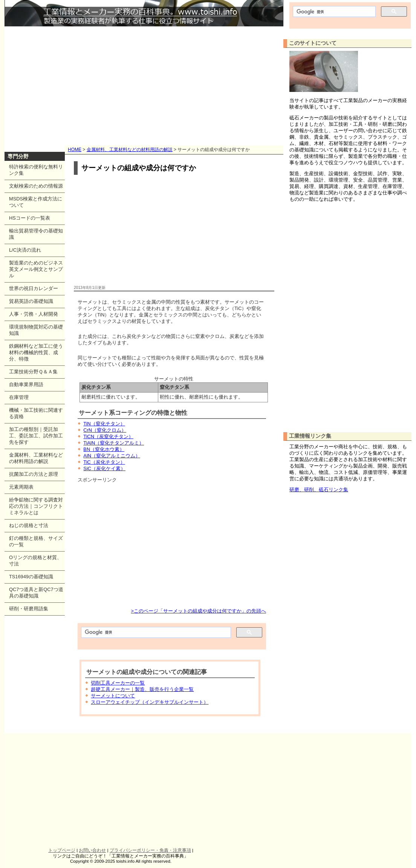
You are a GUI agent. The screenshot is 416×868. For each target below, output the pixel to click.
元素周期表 (21, 487)
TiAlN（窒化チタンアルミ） (114, 443)
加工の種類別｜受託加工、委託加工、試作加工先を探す (36, 436)
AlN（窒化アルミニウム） (112, 456)
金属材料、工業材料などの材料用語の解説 (130, 150)
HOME (75, 150)
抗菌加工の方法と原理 (34, 474)
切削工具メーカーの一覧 (118, 683)
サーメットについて (113, 696)
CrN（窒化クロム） (105, 430)
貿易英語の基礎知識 (31, 301)
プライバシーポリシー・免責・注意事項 (150, 850)
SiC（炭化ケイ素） (104, 468)
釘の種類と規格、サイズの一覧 (36, 541)
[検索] (155, 633)
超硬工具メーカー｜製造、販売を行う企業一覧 (142, 689)
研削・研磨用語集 (29, 609)
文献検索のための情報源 (36, 186)
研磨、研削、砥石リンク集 (319, 490)
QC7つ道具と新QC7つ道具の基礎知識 (36, 593)
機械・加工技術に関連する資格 (36, 413)
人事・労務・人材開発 (34, 314)
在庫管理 (19, 397)
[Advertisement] (144, 83)
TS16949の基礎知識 (31, 577)
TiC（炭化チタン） (104, 462)
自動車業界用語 (26, 384)
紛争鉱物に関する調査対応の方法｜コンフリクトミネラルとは (36, 506)
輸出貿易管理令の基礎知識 (36, 234)
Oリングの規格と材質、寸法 (35, 561)
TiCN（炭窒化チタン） (108, 436)
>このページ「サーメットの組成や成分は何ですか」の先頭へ (199, 611)
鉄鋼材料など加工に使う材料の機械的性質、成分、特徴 (36, 352)
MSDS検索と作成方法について (36, 202)
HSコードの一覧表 (30, 218)
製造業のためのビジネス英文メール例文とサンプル (36, 269)
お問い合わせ (92, 850)
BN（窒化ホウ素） (104, 449)
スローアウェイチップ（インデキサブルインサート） (150, 702)
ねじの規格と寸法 (29, 525)
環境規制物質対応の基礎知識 (36, 330)
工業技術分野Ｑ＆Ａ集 (33, 372)
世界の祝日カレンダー (34, 288)
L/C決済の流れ (25, 250)
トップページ (62, 850)
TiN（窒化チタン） (104, 424)
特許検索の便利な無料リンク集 (36, 170)
